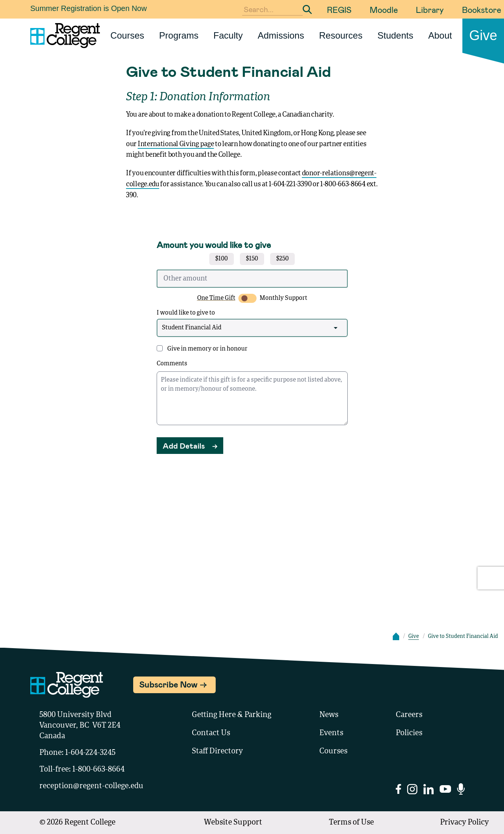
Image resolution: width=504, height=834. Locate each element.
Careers (409, 715)
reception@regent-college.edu (91, 786)
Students (395, 35)
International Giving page (176, 144)
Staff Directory (217, 751)
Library (430, 9)
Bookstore (481, 9)
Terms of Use (351, 823)
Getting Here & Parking (232, 715)
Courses (127, 35)
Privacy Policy (464, 823)
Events (331, 733)
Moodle (384, 9)
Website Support (233, 823)
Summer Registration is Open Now (89, 8)
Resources (341, 35)
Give (483, 35)
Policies (409, 733)
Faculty (228, 35)
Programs (179, 35)
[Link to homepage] (62, 36)
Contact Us (211, 733)
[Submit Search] (307, 9)
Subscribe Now (168, 684)
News (329, 715)
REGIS (339, 9)
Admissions (281, 35)
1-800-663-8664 (98, 770)
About (440, 35)
